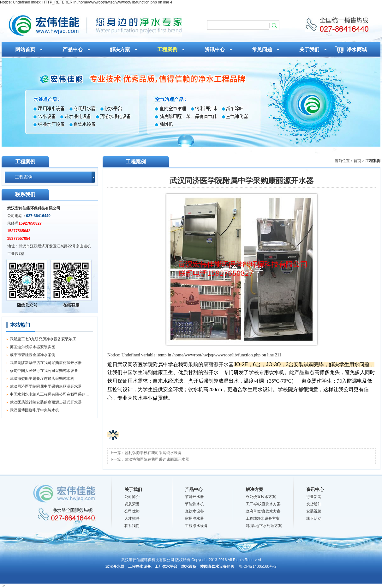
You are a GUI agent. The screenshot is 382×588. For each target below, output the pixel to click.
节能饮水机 (194, 504)
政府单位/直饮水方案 (263, 511)
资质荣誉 (132, 504)
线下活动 (314, 518)
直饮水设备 (194, 511)
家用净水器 (194, 518)
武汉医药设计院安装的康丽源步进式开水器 (46, 402)
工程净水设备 (196, 526)
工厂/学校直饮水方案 (263, 504)
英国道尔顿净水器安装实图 (33, 347)
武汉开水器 (115, 567)
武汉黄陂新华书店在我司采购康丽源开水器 (46, 363)
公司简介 (132, 497)
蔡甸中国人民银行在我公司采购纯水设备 (44, 371)
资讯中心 (315, 490)
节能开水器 (194, 497)
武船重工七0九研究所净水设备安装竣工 (43, 339)
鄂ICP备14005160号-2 (258, 567)
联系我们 (132, 526)
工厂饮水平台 (166, 567)
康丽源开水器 (218, 364)
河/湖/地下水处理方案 (264, 526)
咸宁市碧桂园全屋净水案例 (33, 355)
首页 (357, 161)
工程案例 (24, 177)
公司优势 (132, 511)
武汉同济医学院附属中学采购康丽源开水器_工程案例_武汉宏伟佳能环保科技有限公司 (95, 25)
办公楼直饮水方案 (261, 497)
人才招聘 (132, 518)
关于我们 (133, 490)
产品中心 (194, 490)
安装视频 (314, 511)
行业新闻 (314, 497)
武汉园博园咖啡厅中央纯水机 (34, 410)
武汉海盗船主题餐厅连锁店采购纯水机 (42, 379)
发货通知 (314, 504)
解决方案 (254, 490)
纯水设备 (189, 567)
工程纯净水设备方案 (263, 518)
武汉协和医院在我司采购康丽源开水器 (157, 459)
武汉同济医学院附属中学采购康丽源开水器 (46, 386)
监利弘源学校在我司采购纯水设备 (153, 453)
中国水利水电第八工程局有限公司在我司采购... (49, 394)
